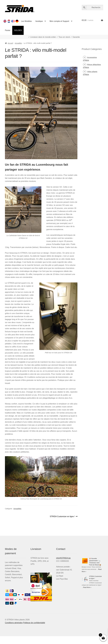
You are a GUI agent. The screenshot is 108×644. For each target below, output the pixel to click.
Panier (8, 30)
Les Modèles (26, 21)
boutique (39, 21)
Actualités (18, 43)
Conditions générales (14, 623)
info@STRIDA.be (63, 558)
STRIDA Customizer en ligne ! (62, 517)
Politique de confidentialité (34, 623)
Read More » (87, 587)
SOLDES (18, 30)
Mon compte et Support (59, 21)
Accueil (10, 43)
